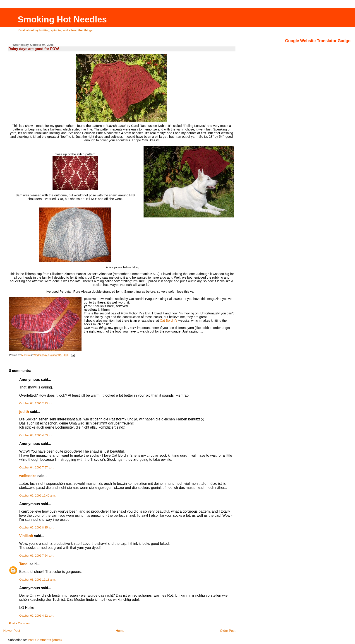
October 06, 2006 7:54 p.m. (37, 556)
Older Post (228, 631)
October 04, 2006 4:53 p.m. (37, 435)
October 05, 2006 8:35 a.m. (37, 528)
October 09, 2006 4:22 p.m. (37, 616)
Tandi (24, 564)
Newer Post (12, 631)
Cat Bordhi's (169, 321)
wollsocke (28, 476)
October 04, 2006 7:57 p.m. (37, 468)
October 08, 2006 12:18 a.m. (37, 580)
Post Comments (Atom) (45, 640)
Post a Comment (20, 623)
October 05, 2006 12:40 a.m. (37, 496)
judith (24, 412)
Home (120, 631)
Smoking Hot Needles (62, 19)
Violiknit (26, 536)
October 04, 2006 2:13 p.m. (37, 403)
